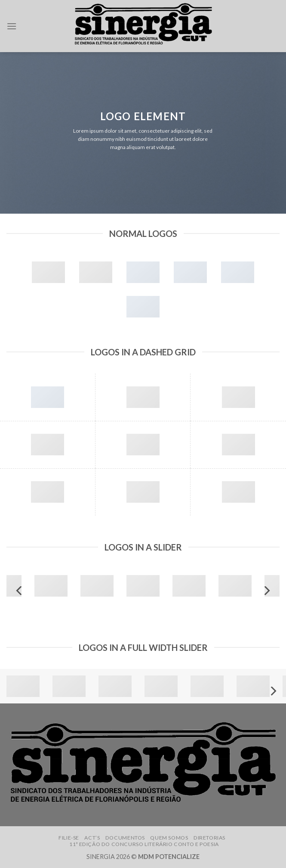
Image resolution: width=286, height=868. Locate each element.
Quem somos (169, 838)
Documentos (125, 838)
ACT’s (92, 838)
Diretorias (209, 838)
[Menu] (12, 26)
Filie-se (69, 838)
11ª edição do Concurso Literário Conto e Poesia (144, 844)
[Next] (266, 591)
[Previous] (20, 591)
